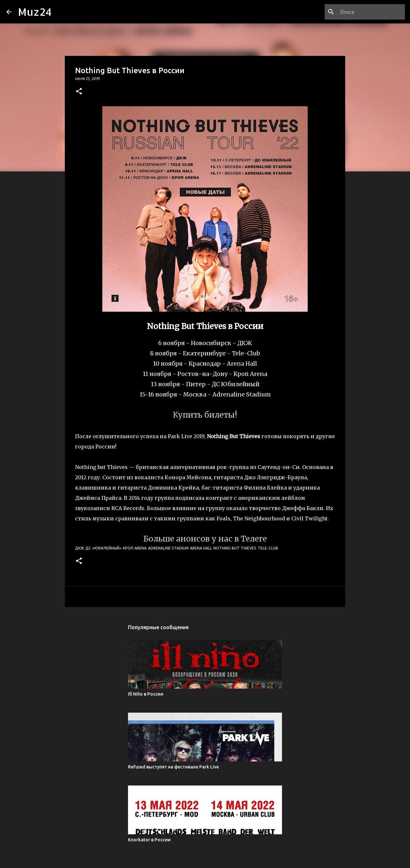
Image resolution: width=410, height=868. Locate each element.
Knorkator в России (149, 840)
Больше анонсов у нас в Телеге (205, 539)
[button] (79, 92)
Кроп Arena (135, 548)
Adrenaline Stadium (168, 548)
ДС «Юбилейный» (103, 548)
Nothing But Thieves (235, 548)
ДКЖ (80, 548)
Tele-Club (268, 548)
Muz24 (35, 12)
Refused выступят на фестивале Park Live (173, 767)
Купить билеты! (205, 415)
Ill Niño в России (146, 694)
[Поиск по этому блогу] (371, 12)
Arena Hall (201, 548)
